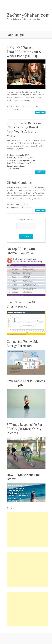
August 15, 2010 (22, 155)
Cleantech (11, 158)
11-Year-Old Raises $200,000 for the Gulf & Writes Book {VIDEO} (24, 52)
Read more (40, 112)
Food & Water (13, 163)
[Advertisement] (27, 530)
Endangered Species (27, 160)
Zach (12, 107)
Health (21, 163)
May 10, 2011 (21, 107)
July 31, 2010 (21, 205)
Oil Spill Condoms (19, 183)
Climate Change (22, 158)
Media (27, 163)
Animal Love (34, 107)
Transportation (19, 166)
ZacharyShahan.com (28, 15)
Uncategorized (13, 207)
